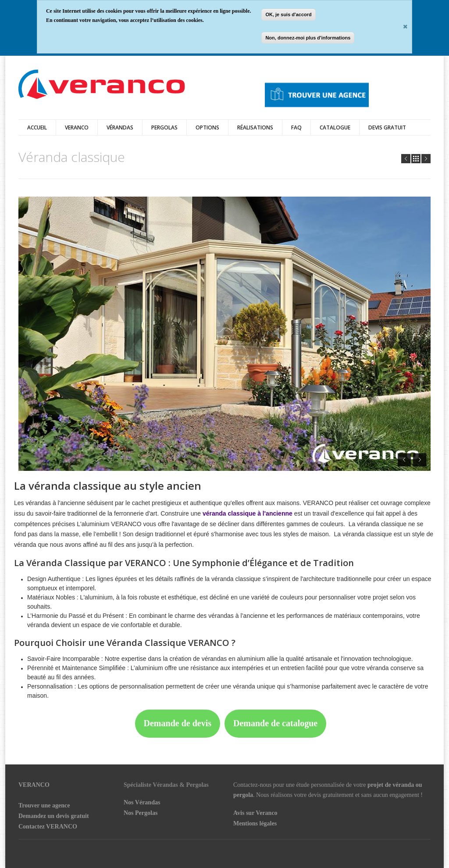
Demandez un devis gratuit (54, 816)
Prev (406, 159)
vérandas (120, 127)
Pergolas (164, 127)
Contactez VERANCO (48, 827)
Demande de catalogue (275, 723)
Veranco (77, 127)
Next (426, 159)
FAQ (296, 127)
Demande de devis (178, 723)
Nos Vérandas (142, 802)
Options (207, 127)
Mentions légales (255, 823)
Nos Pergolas (141, 813)
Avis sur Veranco (255, 813)
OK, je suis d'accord (288, 14)
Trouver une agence (44, 805)
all (416, 159)
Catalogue (335, 127)
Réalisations (255, 127)
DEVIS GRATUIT (387, 127)
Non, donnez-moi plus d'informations (308, 38)
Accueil (37, 127)
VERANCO (34, 785)
